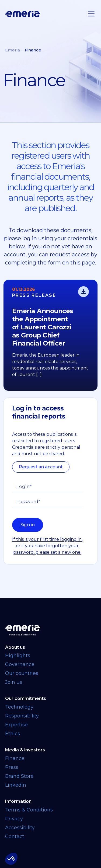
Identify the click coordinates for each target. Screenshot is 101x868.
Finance (15, 758)
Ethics (13, 734)
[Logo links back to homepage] (23, 14)
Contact (15, 836)
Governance (20, 664)
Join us (14, 682)
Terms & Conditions (29, 810)
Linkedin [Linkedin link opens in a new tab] (16, 785)
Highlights (18, 656)
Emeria (13, 50)
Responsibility (22, 716)
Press (12, 767)
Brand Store (19, 776)
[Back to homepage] (51, 630)
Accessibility (20, 828)
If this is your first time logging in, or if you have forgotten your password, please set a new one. (47, 546)
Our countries (22, 673)
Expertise (16, 725)
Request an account (41, 467)
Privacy (14, 819)
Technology (19, 707)
